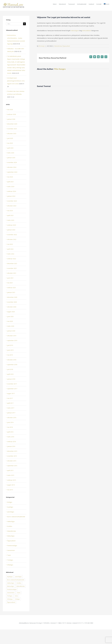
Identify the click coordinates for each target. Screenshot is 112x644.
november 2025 (12, 129)
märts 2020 (11, 326)
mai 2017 (10, 398)
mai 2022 (10, 244)
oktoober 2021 (12, 273)
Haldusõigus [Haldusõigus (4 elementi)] (11, 583)
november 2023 (12, 201)
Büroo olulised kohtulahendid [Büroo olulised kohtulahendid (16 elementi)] (16, 580)
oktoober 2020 (12, 307)
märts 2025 (11, 153)
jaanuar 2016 (11, 446)
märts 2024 (11, 187)
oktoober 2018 (12, 360)
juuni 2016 (10, 422)
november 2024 (12, 162)
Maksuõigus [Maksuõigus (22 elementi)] (11, 586)
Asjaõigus (10, 507)
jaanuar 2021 (11, 292)
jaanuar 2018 (11, 379)
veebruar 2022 (12, 259)
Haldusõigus (11, 521)
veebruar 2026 (12, 114)
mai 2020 (10, 321)
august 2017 (11, 393)
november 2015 (12, 456)
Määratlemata (58, 46)
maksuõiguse (75, 31)
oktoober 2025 (12, 134)
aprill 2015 (10, 470)
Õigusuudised (66, 46)
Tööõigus (10, 560)
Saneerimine (11, 550)
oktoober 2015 (12, 461)
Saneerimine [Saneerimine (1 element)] (11, 593)
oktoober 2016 (12, 418)
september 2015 (12, 466)
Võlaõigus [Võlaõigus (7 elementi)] (10, 599)
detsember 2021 (12, 263)
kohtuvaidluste (87, 31)
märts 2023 (11, 220)
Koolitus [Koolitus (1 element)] (19, 583)
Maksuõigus (11, 536)
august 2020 (11, 312)
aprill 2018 (10, 374)
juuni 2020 (10, 316)
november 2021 (12, 268)
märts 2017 (11, 408)
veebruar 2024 (12, 191)
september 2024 (12, 172)
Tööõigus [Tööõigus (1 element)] (10, 596)
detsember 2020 (12, 297)
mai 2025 (10, 143)
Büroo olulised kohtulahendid (16, 517)
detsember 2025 (12, 124)
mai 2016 (10, 427)
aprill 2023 (10, 215)
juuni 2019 (10, 350)
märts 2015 (11, 475)
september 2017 (12, 389)
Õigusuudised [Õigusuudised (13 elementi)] (11, 602)
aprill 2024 (10, 182)
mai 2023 (10, 211)
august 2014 (11, 485)
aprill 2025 (10, 148)
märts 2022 (11, 254)
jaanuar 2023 (11, 230)
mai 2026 (10, 110)
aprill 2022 (10, 249)
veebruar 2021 (12, 288)
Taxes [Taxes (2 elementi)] (19, 593)
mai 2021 (10, 283)
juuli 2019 (10, 345)
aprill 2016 (10, 432)
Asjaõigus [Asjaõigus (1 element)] (10, 577)
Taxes (9, 555)
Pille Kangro (42, 46)
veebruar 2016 (12, 442)
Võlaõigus (10, 565)
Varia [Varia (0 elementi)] (16, 596)
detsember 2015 (12, 451)
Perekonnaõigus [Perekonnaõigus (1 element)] (12, 589)
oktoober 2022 (12, 239)
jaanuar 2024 (11, 196)
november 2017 (12, 384)
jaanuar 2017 (11, 413)
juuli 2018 (10, 369)
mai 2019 (10, 355)
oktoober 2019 (12, 336)
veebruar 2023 (12, 225)
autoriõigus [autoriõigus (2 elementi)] (18, 577)
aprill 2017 (10, 403)
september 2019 (12, 340)
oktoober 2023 (12, 206)
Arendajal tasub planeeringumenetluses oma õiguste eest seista (16, 81)
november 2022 (12, 235)
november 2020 (12, 302)
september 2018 (12, 365)
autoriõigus (11, 512)
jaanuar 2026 (11, 119)
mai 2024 (10, 177)
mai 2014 (10, 490)
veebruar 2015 (12, 480)
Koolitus (10, 526)
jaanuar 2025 (11, 158)
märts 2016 (11, 437)
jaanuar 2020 (11, 331)
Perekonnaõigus (12, 546)
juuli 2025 (10, 138)
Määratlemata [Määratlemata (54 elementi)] (21, 586)
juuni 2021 (10, 278)
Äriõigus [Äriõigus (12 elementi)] (17, 599)
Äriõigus (10, 502)
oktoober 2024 (12, 167)
